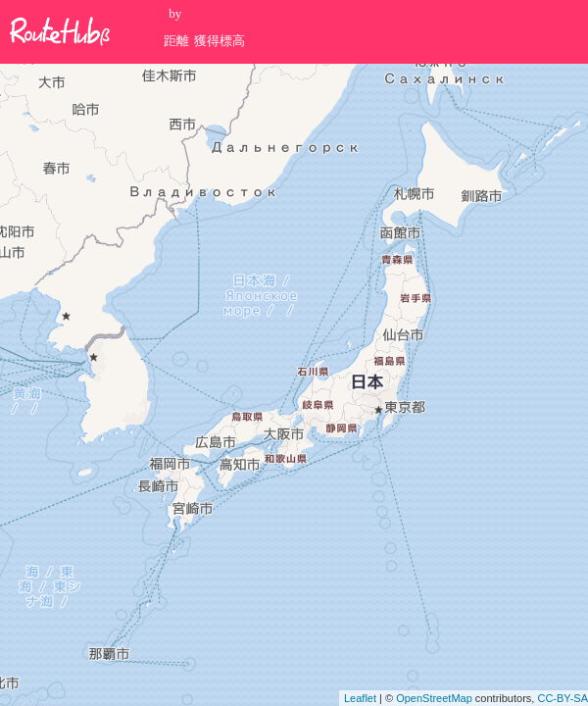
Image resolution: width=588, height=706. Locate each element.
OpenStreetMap (434, 698)
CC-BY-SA (563, 698)
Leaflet (360, 698)
